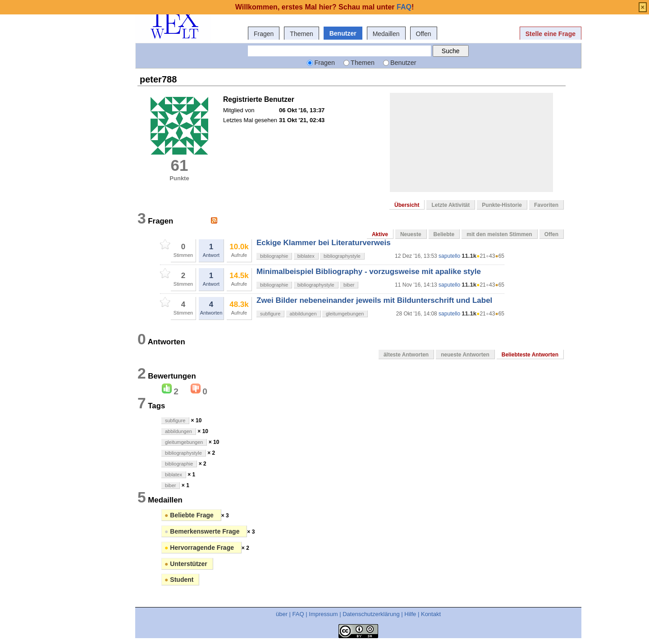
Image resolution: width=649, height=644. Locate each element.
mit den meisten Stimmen (499, 234)
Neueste (411, 234)
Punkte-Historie (502, 205)
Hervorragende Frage (200, 548)
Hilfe (410, 614)
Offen (424, 34)
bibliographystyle (342, 256)
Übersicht (407, 205)
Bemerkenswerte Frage (203, 531)
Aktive (380, 234)
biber (349, 285)
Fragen (264, 34)
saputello (449, 256)
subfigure (270, 314)
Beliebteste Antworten (530, 355)
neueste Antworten (465, 355)
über (282, 614)
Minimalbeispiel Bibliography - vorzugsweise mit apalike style (369, 272)
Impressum (323, 614)
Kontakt (431, 614)
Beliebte (444, 234)
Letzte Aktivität (450, 205)
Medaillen (386, 34)
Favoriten (546, 205)
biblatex (306, 256)
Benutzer (343, 33)
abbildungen (303, 314)
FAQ (298, 614)
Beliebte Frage (190, 515)
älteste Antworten (406, 355)
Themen (301, 34)
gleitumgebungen (345, 314)
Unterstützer (186, 564)
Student (179, 580)
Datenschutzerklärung (371, 614)
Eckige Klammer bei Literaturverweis (324, 243)
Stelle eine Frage (551, 34)
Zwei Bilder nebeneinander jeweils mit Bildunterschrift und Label (374, 300)
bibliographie (274, 256)
